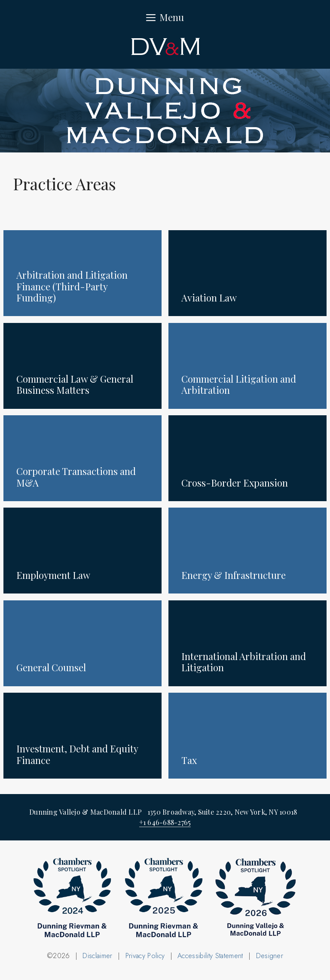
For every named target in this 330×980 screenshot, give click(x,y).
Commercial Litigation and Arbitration (239, 384)
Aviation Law (209, 298)
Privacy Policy (145, 956)
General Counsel (51, 667)
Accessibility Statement (210, 956)
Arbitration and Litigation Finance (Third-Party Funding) (72, 286)
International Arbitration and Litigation (244, 662)
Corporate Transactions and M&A (76, 477)
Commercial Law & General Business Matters (75, 384)
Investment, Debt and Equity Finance (77, 754)
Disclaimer (97, 956)
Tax (189, 760)
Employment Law (53, 575)
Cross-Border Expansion (235, 483)
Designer (270, 956)
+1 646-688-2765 (165, 822)
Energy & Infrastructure (234, 575)
